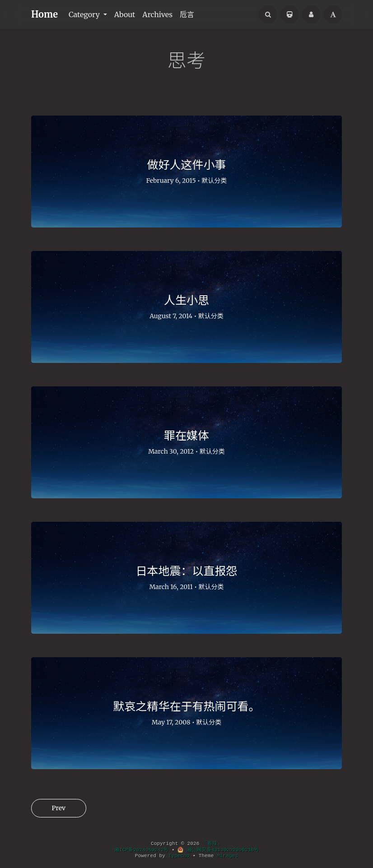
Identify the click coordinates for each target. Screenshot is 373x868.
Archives (157, 14)
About (125, 14)
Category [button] (85, 14)
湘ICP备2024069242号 (141, 850)
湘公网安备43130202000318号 (218, 850)
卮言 (187, 14)
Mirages (227, 856)
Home (44, 14)
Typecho (179, 856)
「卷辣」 (212, 844)
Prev (59, 808)
